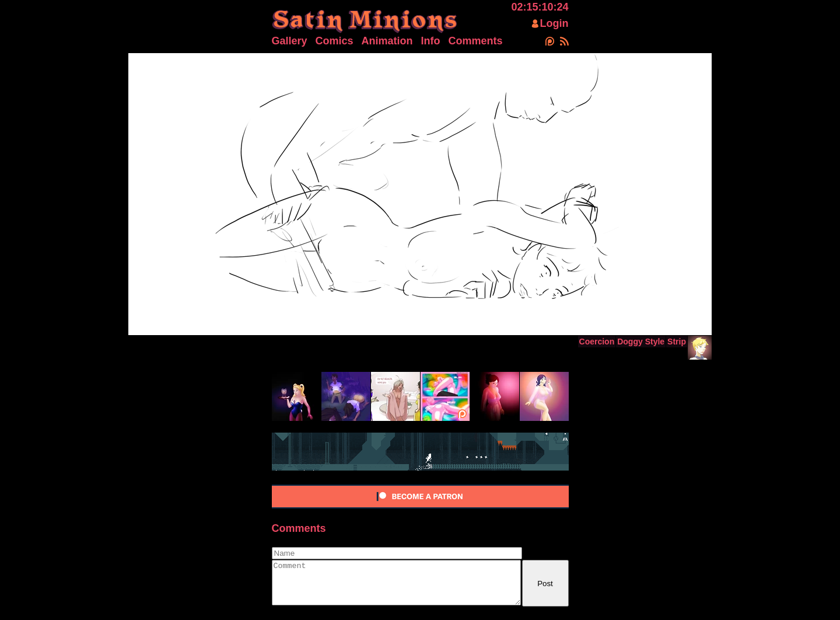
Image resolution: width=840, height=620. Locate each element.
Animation (387, 41)
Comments (476, 41)
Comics (335, 41)
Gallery (290, 41)
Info (431, 41)
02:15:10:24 (540, 7)
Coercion (597, 342)
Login (554, 23)
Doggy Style (641, 342)
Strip (677, 342)
